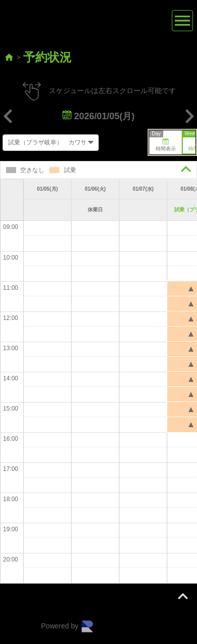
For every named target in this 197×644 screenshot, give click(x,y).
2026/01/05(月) (98, 116)
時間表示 (163, 141)
